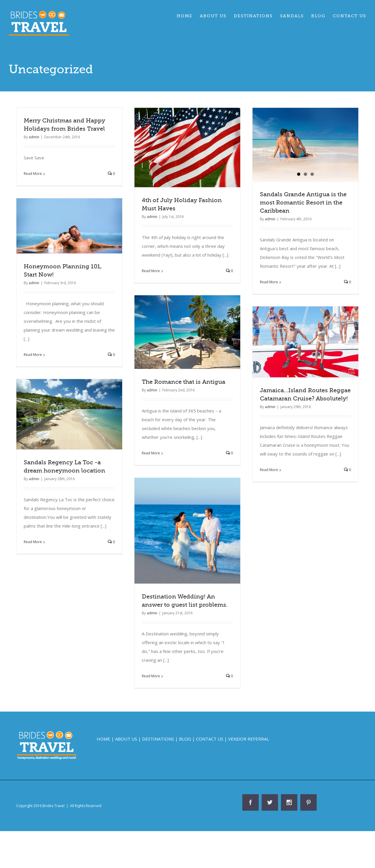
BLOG (185, 739)
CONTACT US (210, 739)
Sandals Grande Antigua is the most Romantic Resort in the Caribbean (303, 203)
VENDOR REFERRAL (249, 739)
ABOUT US (126, 739)
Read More (33, 174)
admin (34, 137)
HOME (103, 739)
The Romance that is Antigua (184, 382)
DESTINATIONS (158, 739)
